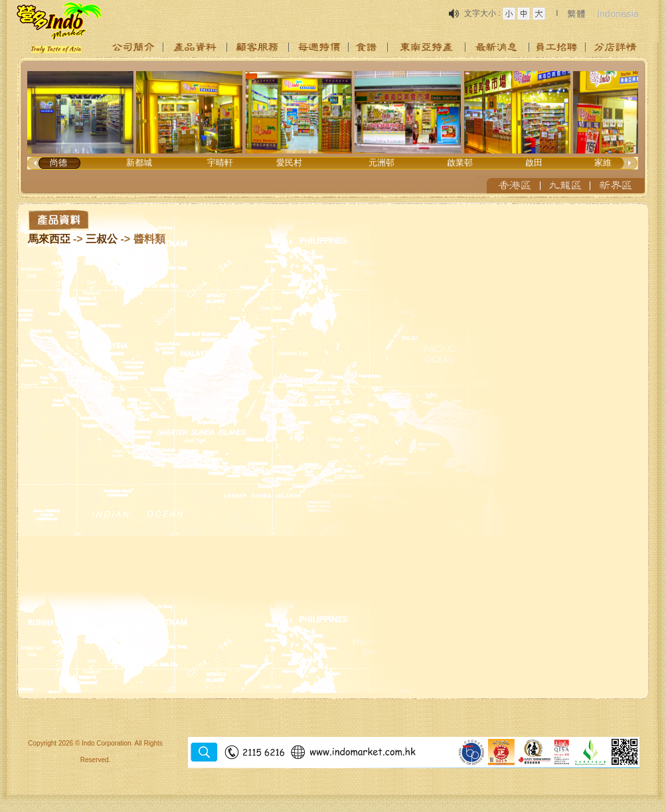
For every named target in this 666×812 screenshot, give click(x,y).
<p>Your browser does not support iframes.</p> (333, 128)
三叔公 (102, 239)
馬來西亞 (49, 239)
